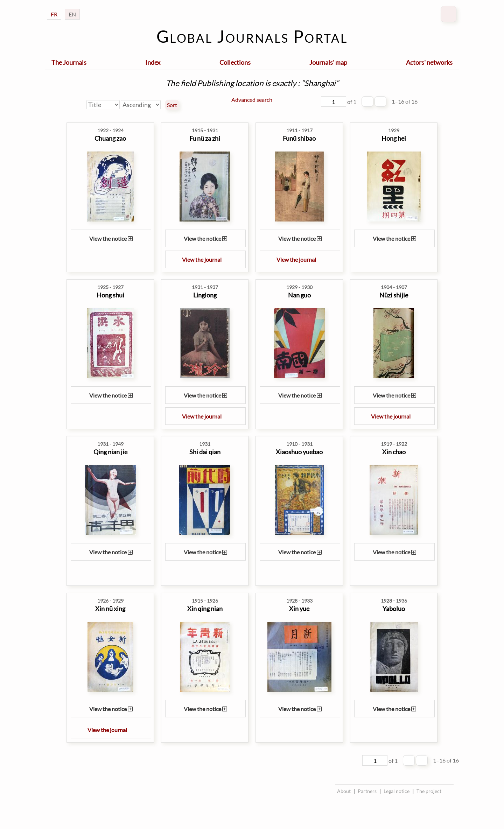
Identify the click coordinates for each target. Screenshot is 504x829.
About (344, 791)
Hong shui (110, 295)
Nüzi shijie (394, 295)
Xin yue (299, 609)
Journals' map (328, 62)
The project (429, 791)
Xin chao (394, 452)
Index (153, 62)
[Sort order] (141, 105)
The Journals (69, 62)
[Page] (334, 101)
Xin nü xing (110, 609)
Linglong (205, 295)
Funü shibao (299, 138)
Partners (367, 791)
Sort (172, 105)
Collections (235, 62)
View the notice (111, 238)
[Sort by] (103, 105)
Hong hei (394, 138)
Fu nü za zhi (205, 138)
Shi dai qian (205, 452)
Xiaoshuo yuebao (299, 452)
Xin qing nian (205, 609)
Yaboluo (394, 609)
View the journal (205, 259)
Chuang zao (110, 138)
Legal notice (397, 791)
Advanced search (252, 100)
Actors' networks (429, 62)
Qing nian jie (110, 452)
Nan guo (299, 295)
